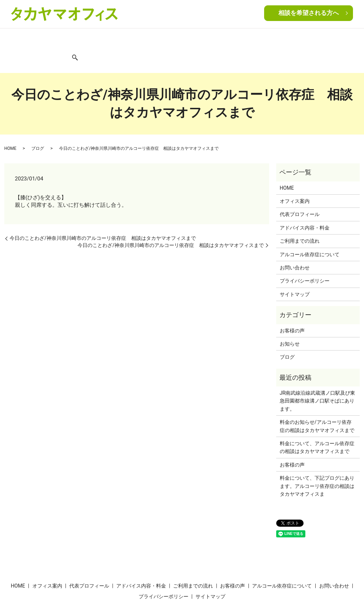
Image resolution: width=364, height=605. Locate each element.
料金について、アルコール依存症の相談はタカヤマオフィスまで (317, 423)
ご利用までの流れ (178, 38)
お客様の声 (214, 38)
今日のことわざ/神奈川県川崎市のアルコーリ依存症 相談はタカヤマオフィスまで (103, 214)
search (351, 39)
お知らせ (290, 319)
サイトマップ (295, 269)
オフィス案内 (42, 38)
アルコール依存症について (260, 38)
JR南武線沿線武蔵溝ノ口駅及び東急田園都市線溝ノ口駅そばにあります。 (317, 376)
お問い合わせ (328, 38)
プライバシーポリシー (305, 256)
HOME (16, 38)
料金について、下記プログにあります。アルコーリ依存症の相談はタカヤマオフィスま (317, 461)
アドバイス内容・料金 (129, 38)
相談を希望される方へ (309, 13)
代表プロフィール (80, 38)
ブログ (302, 38)
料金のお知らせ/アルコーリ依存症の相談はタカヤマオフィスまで (317, 401)
